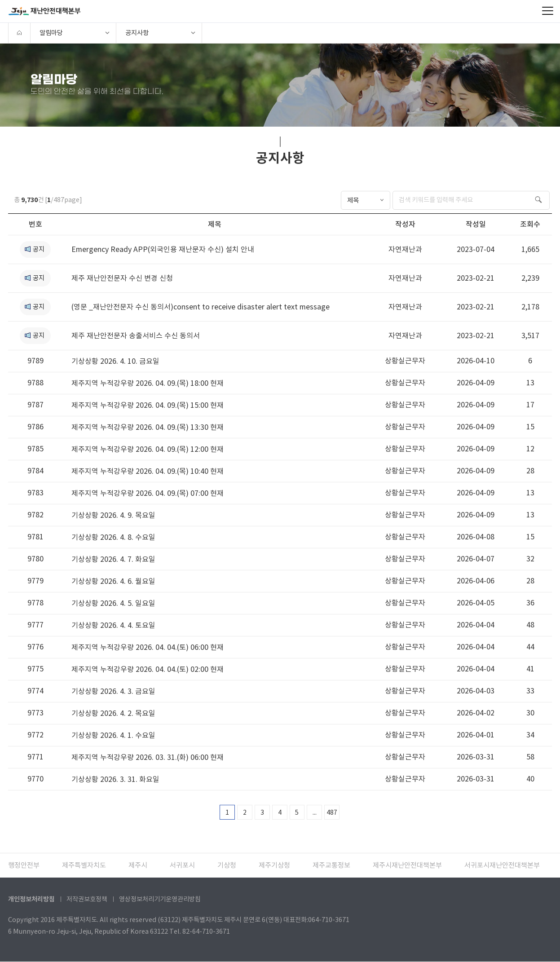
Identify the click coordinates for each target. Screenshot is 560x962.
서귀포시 (182, 866)
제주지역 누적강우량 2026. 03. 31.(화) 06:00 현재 (148, 757)
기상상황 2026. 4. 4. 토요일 (113, 625)
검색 (540, 200)
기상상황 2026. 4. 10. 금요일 (115, 361)
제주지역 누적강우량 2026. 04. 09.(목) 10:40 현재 (148, 471)
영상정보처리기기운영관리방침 (160, 899)
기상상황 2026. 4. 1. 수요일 (113, 735)
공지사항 (137, 33)
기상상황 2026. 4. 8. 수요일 (113, 537)
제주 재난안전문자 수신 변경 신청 (122, 278)
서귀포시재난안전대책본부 (502, 866)
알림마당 (51, 33)
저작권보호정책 (87, 899)
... (315, 812)
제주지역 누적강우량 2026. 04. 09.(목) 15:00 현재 (148, 405)
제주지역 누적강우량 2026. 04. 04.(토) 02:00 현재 (148, 669)
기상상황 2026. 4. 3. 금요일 (113, 691)
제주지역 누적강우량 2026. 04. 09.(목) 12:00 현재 (148, 449)
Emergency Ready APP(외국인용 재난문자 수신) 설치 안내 (163, 249)
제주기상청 (274, 866)
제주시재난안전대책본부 (407, 866)
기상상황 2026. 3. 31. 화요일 (115, 779)
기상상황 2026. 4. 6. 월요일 (113, 581)
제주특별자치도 (84, 866)
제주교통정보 (331, 866)
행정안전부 (24, 866)
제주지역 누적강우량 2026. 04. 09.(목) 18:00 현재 (148, 383)
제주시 (138, 866)
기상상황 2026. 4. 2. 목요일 (113, 713)
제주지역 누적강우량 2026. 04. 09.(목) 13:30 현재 (148, 427)
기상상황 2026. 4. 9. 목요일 (113, 515)
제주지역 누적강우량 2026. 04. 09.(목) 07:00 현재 (148, 493)
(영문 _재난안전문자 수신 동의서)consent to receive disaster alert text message (201, 307)
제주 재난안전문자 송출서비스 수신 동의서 (136, 335)
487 (332, 812)
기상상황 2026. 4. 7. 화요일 (113, 559)
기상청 (227, 866)
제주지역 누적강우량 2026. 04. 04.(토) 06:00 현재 (148, 647)
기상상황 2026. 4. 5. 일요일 (113, 603)
